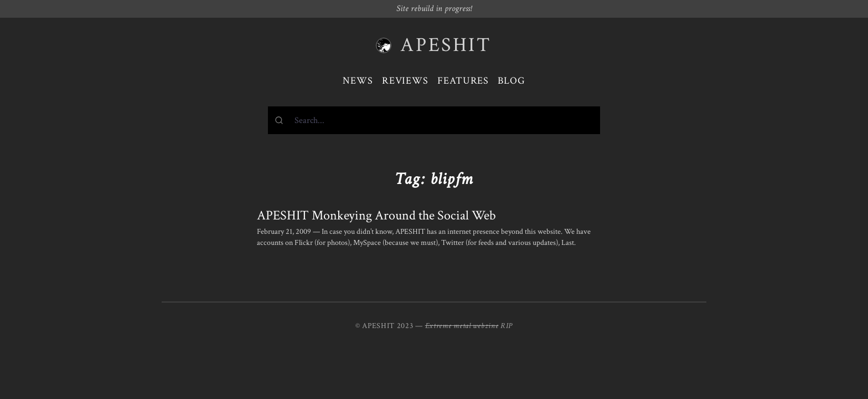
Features (463, 81)
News (358, 81)
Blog (512, 81)
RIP (507, 326)
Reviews (405, 81)
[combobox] (434, 120)
